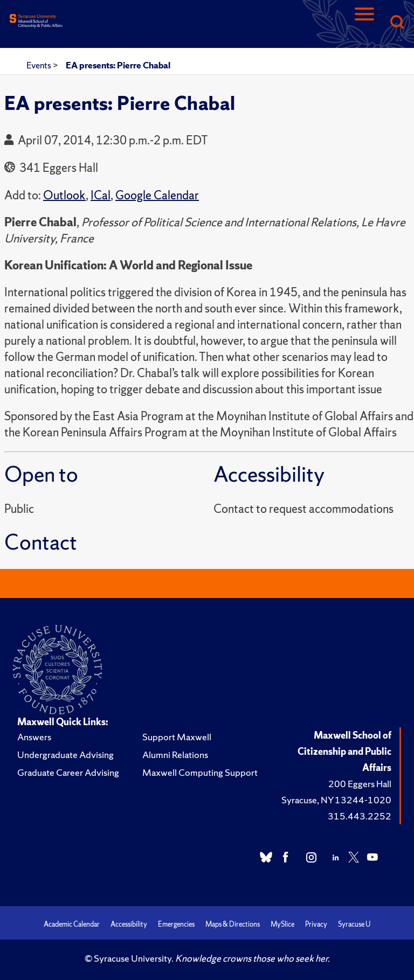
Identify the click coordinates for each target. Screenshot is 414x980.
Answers (34, 737)
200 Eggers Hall (360, 784)
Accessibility (129, 924)
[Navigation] (364, 23)
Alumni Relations (175, 755)
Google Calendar (157, 195)
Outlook (64, 195)
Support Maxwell (177, 737)
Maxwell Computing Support (200, 772)
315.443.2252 (360, 816)
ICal (101, 195)
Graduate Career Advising (68, 772)
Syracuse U (354, 924)
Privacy (316, 924)
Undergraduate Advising (65, 755)
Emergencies (176, 924)
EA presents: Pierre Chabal (118, 65)
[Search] (397, 23)
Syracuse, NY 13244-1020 (336, 800)
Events (40, 65)
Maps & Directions (233, 924)
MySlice (282, 924)
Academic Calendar (72, 924)
